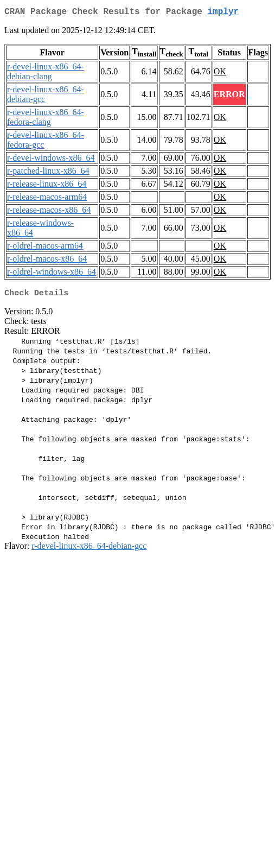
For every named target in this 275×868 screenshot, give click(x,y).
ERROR (229, 96)
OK (220, 74)
